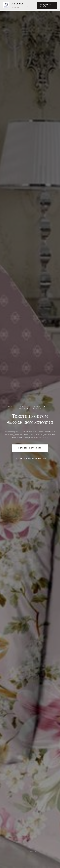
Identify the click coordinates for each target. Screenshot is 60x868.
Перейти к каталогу (30, 448)
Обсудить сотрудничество (30, 459)
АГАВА (18, 4)
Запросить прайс (46, 5)
